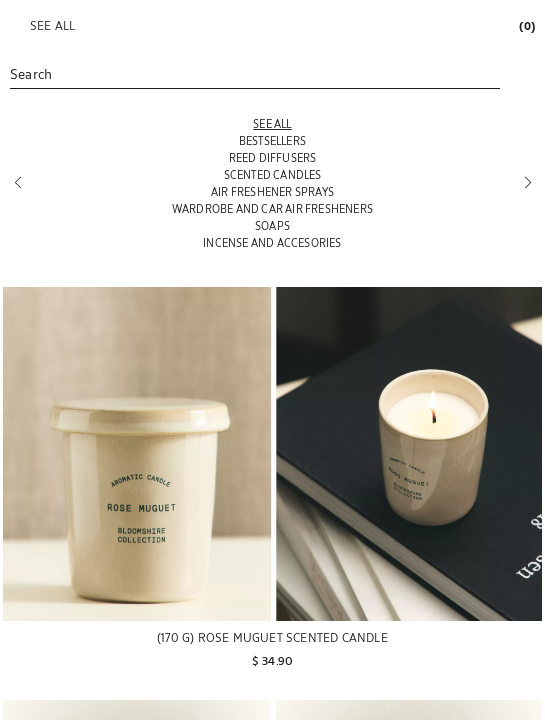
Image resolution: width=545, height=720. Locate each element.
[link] (526, 25)
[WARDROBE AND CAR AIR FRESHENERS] (272, 208)
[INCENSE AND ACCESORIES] (272, 242)
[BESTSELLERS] (272, 140)
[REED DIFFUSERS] (272, 157)
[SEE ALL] (272, 123)
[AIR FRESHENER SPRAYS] (272, 191)
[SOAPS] (272, 225)
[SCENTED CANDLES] (272, 174)
